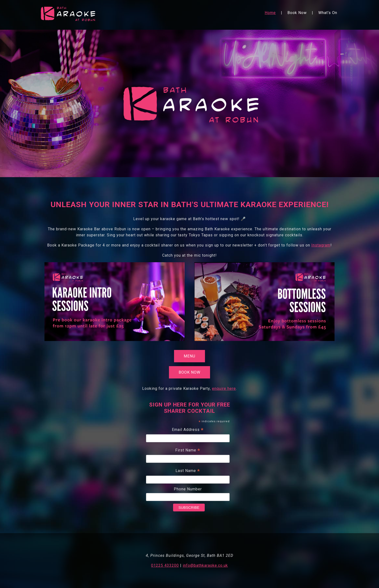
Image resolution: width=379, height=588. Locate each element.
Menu (189, 356)
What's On (328, 13)
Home (270, 13)
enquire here (224, 388)
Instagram (321, 245)
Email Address (188, 430)
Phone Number (188, 489)
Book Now (297, 13)
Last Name (188, 471)
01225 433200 (165, 565)
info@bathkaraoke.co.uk (205, 565)
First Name (188, 451)
